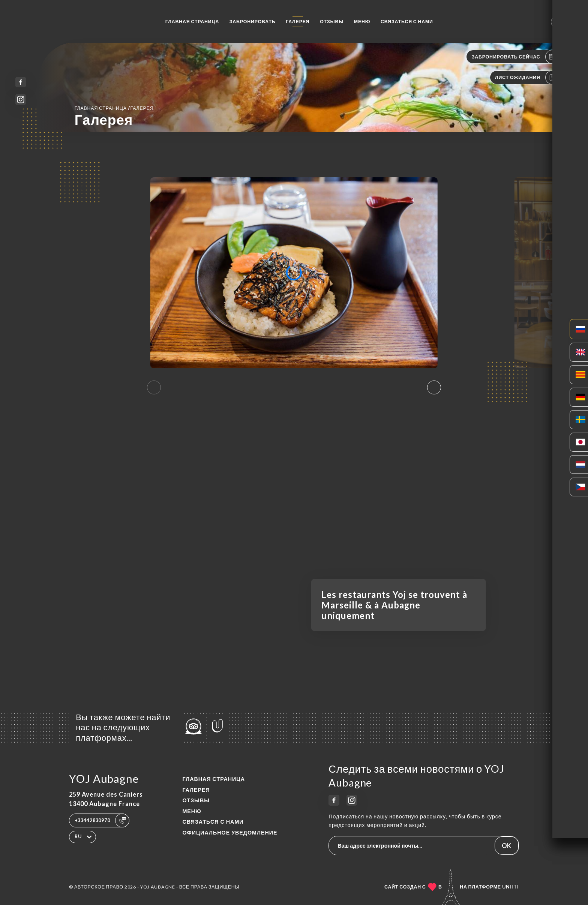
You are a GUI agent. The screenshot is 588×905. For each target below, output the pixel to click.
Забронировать (253, 22)
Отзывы (332, 22)
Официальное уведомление (230, 832)
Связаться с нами (407, 22)
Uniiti (511, 887)
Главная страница (192, 22)
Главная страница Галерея (114, 108)
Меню (362, 22)
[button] (434, 388)
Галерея (298, 22)
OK (506, 846)
